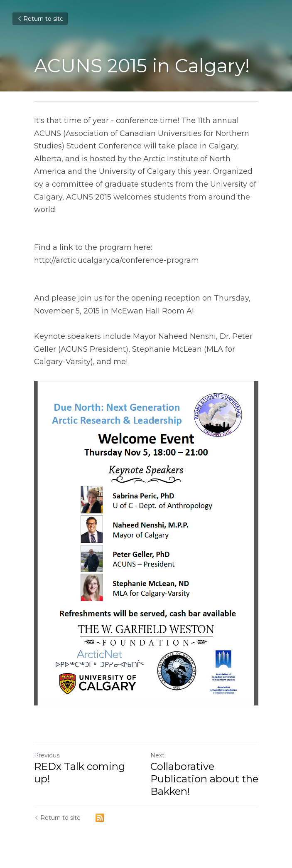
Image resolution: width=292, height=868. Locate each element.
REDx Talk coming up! (80, 773)
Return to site (40, 19)
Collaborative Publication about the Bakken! (204, 779)
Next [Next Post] (157, 755)
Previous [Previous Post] (47, 755)
